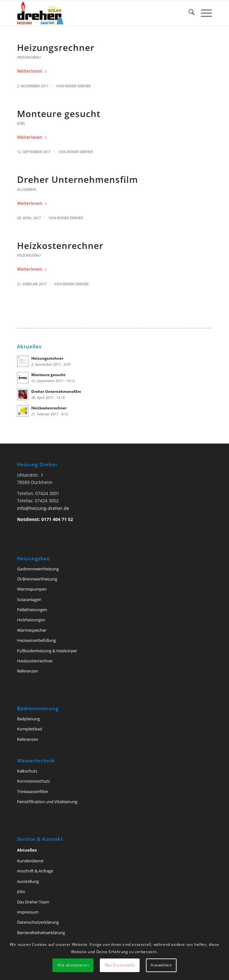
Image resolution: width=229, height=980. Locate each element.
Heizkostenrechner (60, 245)
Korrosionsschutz (33, 781)
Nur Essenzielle (120, 965)
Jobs (21, 123)
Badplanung (28, 719)
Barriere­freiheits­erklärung (41, 933)
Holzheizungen (31, 620)
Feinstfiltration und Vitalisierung (47, 802)
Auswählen (161, 965)
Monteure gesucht (59, 114)
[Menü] (203, 13)
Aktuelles (27, 850)
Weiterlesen (32, 71)
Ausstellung (28, 881)
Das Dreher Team (33, 902)
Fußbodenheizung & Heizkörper (47, 651)
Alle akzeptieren (73, 965)
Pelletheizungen (32, 610)
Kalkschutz (27, 771)
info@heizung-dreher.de (43, 508)
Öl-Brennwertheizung (37, 579)
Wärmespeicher (32, 630)
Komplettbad (30, 729)
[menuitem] (188, 13)
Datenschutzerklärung (38, 922)
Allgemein (27, 189)
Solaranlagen (29, 599)
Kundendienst (30, 861)
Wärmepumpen (32, 589)
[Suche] (188, 13)
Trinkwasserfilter (33, 791)
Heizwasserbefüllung (36, 640)
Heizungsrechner (56, 47)
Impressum (28, 912)
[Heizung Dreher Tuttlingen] (95, 13)
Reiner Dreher (78, 86)
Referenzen (28, 671)
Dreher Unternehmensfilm (78, 179)
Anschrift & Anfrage (35, 871)
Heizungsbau (29, 57)
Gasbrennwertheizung (38, 569)
